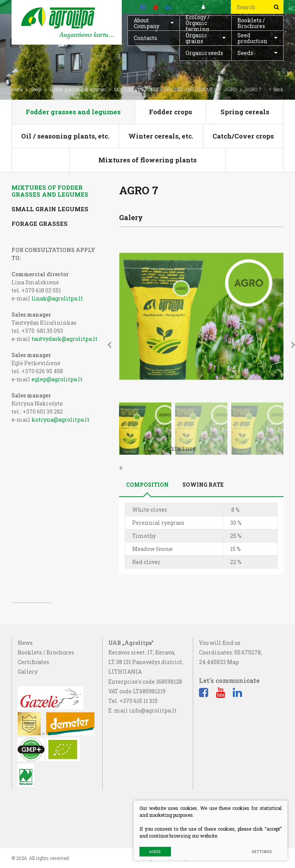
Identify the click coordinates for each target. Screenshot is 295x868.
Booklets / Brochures (251, 23)
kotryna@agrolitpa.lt (60, 420)
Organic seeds (204, 53)
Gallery (28, 717)
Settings (262, 852)
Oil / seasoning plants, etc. (65, 136)
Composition (147, 243)
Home (17, 89)
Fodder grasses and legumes (78, 89)
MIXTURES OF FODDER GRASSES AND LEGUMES (165, 89)
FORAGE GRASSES (40, 224)
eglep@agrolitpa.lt (57, 379)
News (25, 688)
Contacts (145, 38)
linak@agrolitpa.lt (57, 298)
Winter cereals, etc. (161, 136)
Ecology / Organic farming (198, 23)
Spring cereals (245, 112)
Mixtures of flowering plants (147, 160)
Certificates (33, 707)
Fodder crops (171, 112)
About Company (147, 23)
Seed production (252, 38)
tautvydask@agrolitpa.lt (65, 339)
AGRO (231, 89)
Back (276, 89)
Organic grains (196, 38)
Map (233, 707)
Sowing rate (203, 243)
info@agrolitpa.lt (153, 755)
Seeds (245, 53)
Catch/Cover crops (243, 136)
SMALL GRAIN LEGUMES (50, 209)
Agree (155, 852)
